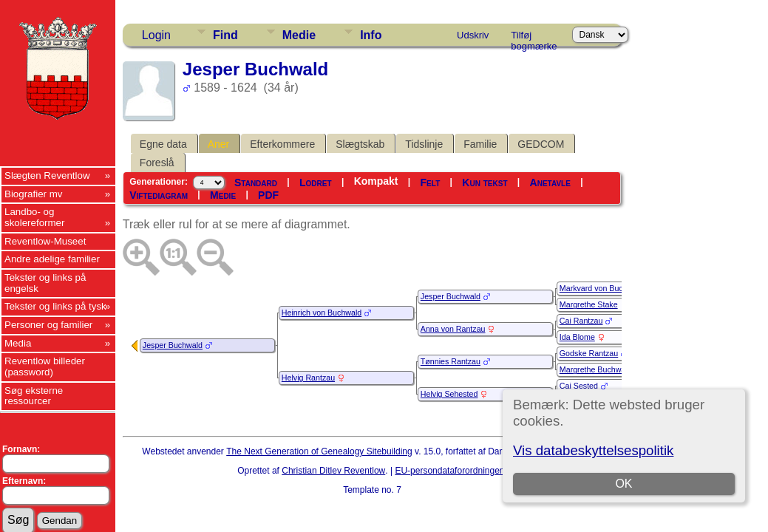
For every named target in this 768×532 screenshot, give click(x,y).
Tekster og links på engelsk (45, 283)
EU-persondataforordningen (449, 471)
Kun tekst (485, 183)
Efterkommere (282, 144)
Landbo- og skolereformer (34, 217)
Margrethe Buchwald (596, 369)
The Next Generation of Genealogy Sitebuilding (319, 451)
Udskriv (473, 35)
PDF (268, 195)
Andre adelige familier (52, 259)
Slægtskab (360, 144)
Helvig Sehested (449, 394)
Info (371, 35)
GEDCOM (541, 144)
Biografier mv (34, 194)
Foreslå (157, 163)
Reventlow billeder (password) (45, 366)
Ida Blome (577, 337)
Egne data (163, 144)
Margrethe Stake (589, 304)
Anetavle (550, 183)
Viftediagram (159, 195)
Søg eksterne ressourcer (34, 396)
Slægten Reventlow (47, 175)
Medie (299, 35)
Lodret (316, 183)
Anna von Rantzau (453, 329)
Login (156, 35)
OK (623, 484)
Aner (219, 144)
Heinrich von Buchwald (322, 313)
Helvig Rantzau (308, 378)
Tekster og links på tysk (55, 306)
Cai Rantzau (581, 321)
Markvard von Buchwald (602, 288)
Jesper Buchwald (173, 345)
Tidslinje (424, 144)
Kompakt (376, 181)
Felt (431, 183)
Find (225, 35)
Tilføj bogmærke (534, 38)
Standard (256, 183)
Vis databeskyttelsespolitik (593, 450)
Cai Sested (579, 386)
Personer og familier (48, 325)
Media (18, 343)
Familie (480, 144)
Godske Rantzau (589, 353)
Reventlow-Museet (45, 241)
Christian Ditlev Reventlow (333, 471)
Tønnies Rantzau (451, 361)
